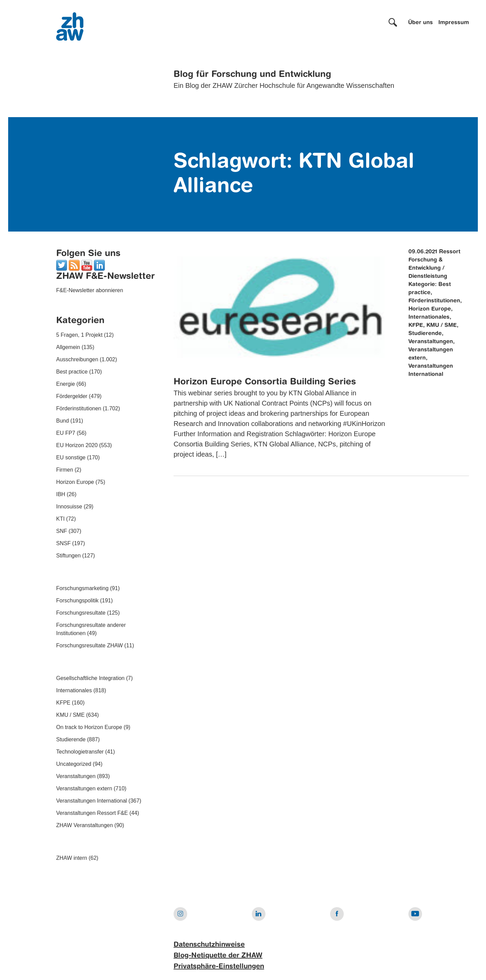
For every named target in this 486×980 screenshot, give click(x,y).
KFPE (63, 703)
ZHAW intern (72, 858)
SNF (62, 531)
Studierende (71, 739)
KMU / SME (70, 715)
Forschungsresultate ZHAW (90, 645)
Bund (62, 421)
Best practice (72, 372)
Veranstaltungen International (92, 801)
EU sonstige (71, 457)
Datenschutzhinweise (209, 945)
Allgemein (68, 347)
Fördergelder (72, 396)
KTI (60, 519)
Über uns (420, 23)
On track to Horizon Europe (89, 727)
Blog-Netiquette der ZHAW (218, 956)
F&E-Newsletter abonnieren (90, 290)
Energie (66, 384)
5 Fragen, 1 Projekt (79, 335)
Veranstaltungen (76, 776)
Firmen (65, 470)
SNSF (63, 543)
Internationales (74, 690)
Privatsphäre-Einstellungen (219, 967)
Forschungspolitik (77, 600)
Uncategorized (74, 764)
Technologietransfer (80, 752)
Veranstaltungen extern (84, 788)
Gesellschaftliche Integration (90, 678)
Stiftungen (68, 556)
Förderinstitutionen (79, 408)
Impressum (454, 23)
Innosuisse (69, 507)
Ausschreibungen (77, 359)
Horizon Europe (75, 482)
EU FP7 (66, 433)
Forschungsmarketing (82, 588)
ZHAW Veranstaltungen (85, 825)
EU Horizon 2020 (77, 445)
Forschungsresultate (81, 613)
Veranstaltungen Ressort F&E (92, 813)
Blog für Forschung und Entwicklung (252, 75)
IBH (61, 494)
